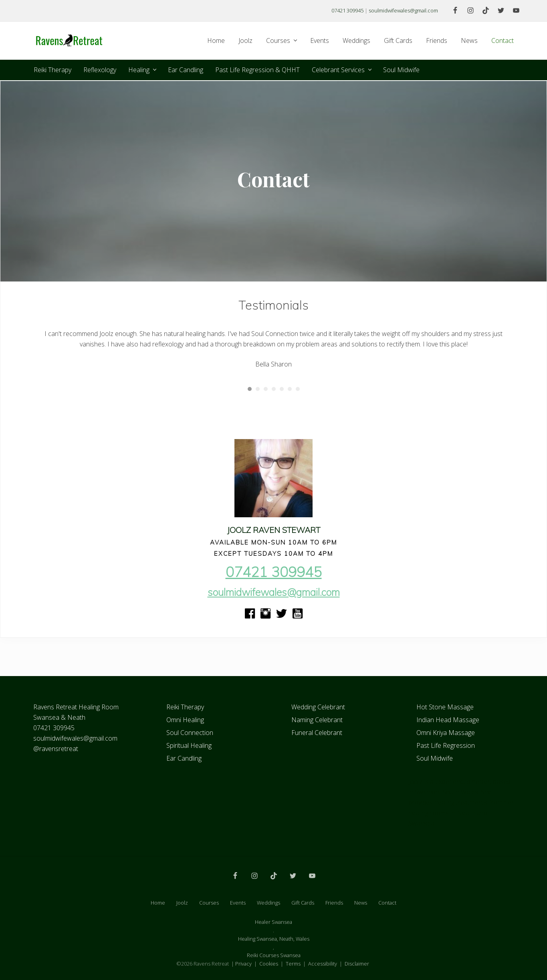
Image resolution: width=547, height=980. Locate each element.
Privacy (243, 964)
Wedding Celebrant (318, 707)
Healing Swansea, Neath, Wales (274, 939)
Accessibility (323, 964)
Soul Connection (190, 733)
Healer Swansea (273, 922)
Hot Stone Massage (445, 707)
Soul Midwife (435, 758)
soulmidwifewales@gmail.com (403, 10)
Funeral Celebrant (317, 733)
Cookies (269, 964)
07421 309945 (347, 10)
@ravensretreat (56, 749)
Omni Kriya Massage (446, 733)
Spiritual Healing (189, 745)
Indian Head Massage (448, 720)
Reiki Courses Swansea (274, 955)
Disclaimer (357, 964)
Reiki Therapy (185, 707)
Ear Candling (184, 758)
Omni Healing (185, 720)
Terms (293, 964)
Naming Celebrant (317, 720)
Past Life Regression (446, 745)
